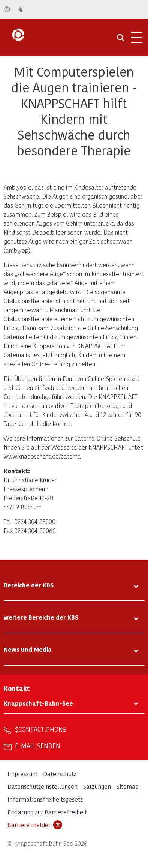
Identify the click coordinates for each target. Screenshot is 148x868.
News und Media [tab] (28, 649)
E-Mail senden (38, 746)
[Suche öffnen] (120, 40)
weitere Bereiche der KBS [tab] (41, 617)
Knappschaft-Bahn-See (38, 703)
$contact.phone (41, 729)
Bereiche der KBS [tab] (29, 585)
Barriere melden (35, 825)
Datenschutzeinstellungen (43, 786)
